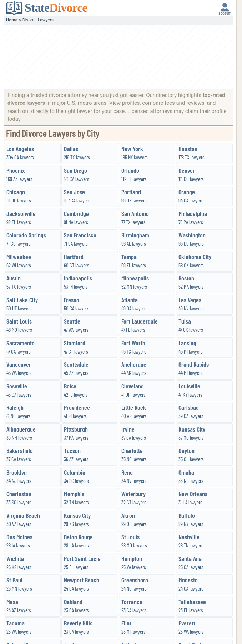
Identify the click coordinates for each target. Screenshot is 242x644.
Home (12, 20)
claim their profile (206, 111)
